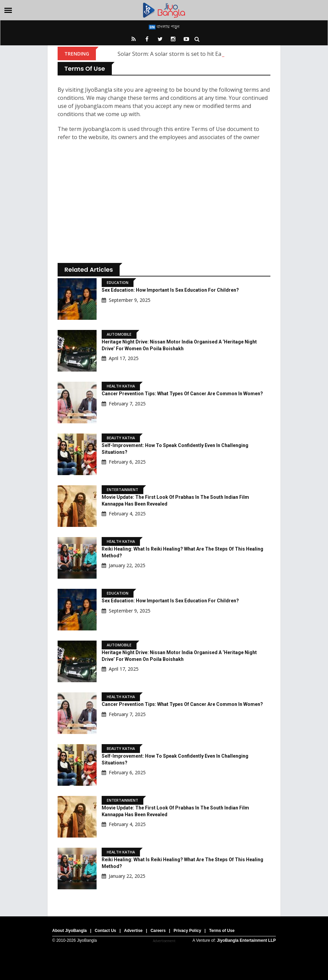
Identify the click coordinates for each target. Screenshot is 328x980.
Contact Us (105, 931)
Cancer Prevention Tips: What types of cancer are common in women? (182, 394)
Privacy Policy (187, 931)
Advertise (133, 931)
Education (118, 282)
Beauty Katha (121, 438)
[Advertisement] (164, 204)
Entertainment (122, 489)
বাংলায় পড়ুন (164, 26)
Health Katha (121, 386)
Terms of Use (222, 931)
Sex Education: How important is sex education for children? (170, 290)
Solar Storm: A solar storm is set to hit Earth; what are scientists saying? (208, 54)
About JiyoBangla (69, 931)
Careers (158, 931)
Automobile (119, 334)
